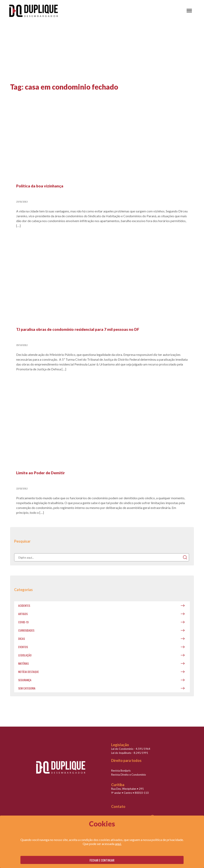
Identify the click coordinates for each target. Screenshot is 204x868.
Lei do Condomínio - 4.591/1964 (131, 749)
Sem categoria (27, 688)
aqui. (118, 844)
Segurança (25, 680)
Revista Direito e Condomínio (129, 775)
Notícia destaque (29, 672)
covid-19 (23, 622)
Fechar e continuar (102, 860)
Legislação (25, 655)
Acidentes (24, 605)
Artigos (23, 614)
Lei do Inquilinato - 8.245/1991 (130, 753)
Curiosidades (26, 630)
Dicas (22, 639)
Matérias (23, 663)
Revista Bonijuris (121, 771)
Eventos (23, 647)
